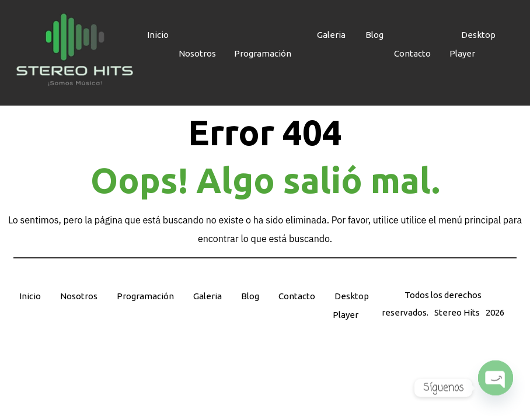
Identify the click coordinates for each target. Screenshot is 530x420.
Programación (263, 53)
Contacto (412, 53)
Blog (250, 296)
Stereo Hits (457, 312)
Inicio (30, 296)
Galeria (208, 296)
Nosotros (197, 53)
